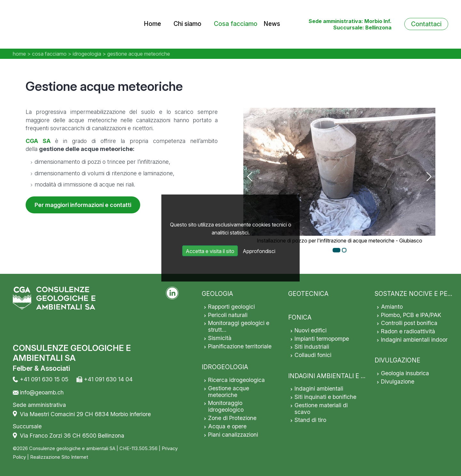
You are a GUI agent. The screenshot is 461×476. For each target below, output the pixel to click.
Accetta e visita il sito (210, 251)
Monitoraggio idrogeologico (226, 406)
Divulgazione (398, 381)
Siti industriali (312, 347)
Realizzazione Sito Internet (59, 457)
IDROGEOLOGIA (225, 367)
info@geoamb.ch (42, 392)
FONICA (300, 317)
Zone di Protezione (232, 418)
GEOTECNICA (308, 294)
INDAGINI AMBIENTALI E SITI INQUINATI (347, 376)
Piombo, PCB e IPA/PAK (411, 315)
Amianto (392, 307)
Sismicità (220, 338)
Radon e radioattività (408, 331)
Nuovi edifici (311, 330)
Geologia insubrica (405, 373)
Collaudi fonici (313, 355)
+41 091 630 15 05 (44, 379)
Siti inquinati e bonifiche (325, 397)
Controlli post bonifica (409, 323)
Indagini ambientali (319, 389)
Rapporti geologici (231, 307)
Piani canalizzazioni (233, 435)
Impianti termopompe (322, 339)
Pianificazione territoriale (240, 346)
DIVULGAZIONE (397, 360)
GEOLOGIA (217, 294)
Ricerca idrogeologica (236, 380)
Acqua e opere (227, 426)
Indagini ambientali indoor (414, 340)
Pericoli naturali (228, 315)
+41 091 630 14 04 (108, 379)
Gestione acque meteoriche (229, 392)
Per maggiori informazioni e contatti (83, 205)
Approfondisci (259, 251)
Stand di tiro (310, 420)
